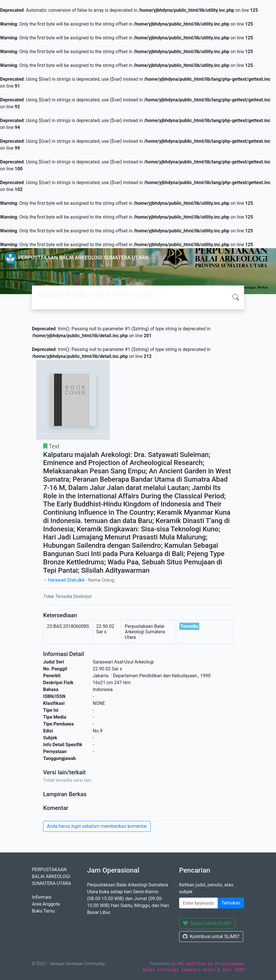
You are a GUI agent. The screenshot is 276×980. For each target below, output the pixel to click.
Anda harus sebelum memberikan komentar (97, 826)
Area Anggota (46, 904)
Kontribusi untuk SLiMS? (211, 936)
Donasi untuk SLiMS (207, 923)
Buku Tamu (43, 911)
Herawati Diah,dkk (66, 580)
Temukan (231, 903)
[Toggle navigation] (263, 258)
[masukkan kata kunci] (199, 903)
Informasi (42, 897)
